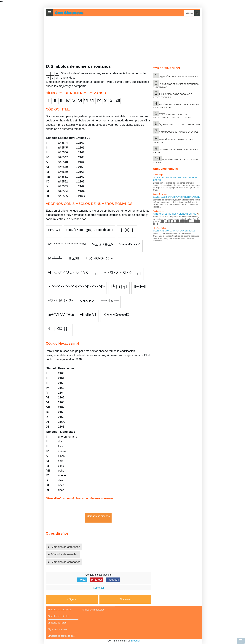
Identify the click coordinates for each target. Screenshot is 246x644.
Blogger (135, 641)
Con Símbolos (69, 13)
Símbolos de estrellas (64, 554)
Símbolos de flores (57, 623)
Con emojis (158, 175)
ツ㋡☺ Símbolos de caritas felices (178, 77)
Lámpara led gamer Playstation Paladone (177, 197)
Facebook (113, 580)
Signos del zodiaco (57, 629)
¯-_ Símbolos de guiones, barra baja (179, 124)
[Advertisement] (124, 40)
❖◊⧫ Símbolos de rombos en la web (179, 132)
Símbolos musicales (93, 610)
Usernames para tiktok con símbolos (174, 231)
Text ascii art (159, 211)
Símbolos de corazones (66, 562)
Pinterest (97, 580)
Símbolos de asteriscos (65, 547)
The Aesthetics (160, 228)
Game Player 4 (160, 194)
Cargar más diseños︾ (98, 518)
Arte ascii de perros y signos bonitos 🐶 (176, 214)
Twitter (82, 580)
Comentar (99, 588)
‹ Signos (72, 599)
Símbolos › (125, 599)
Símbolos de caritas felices (61, 636)
